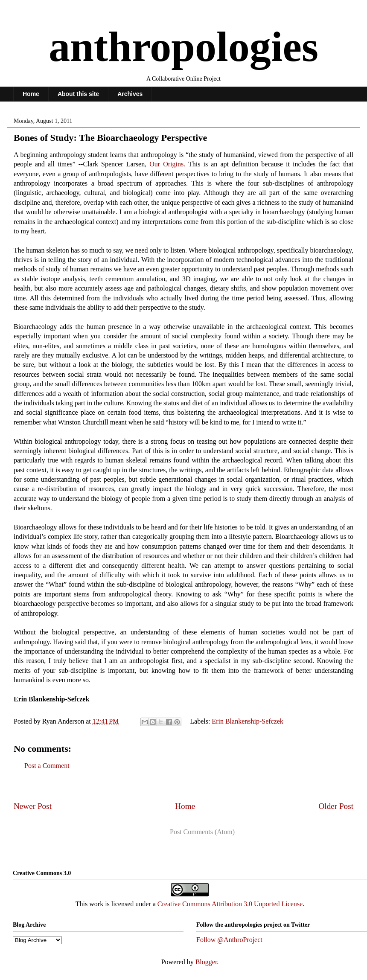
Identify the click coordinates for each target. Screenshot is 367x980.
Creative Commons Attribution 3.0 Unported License (230, 904)
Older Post (336, 806)
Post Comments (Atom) (202, 832)
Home (31, 94)
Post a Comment (47, 766)
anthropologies (183, 47)
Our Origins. (167, 164)
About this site (78, 94)
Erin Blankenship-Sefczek (248, 721)
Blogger (206, 962)
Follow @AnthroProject (229, 940)
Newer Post (33, 806)
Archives (130, 94)
